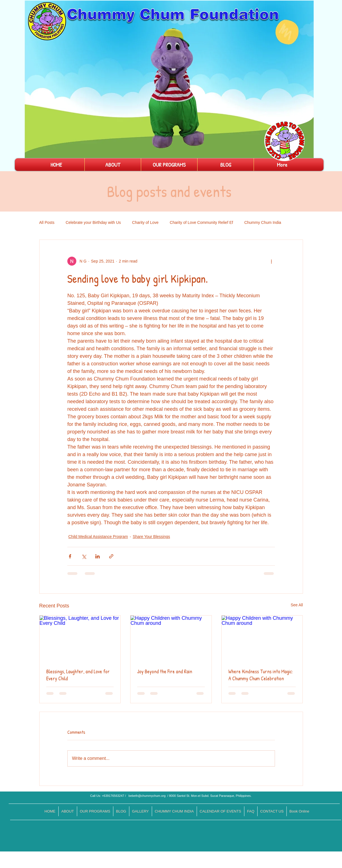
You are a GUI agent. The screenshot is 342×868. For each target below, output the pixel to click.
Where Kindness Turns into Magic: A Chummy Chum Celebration (261, 675)
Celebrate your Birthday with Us (93, 222)
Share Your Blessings (151, 537)
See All (297, 605)
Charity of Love (145, 222)
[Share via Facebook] (70, 556)
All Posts (47, 222)
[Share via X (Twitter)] (84, 556)
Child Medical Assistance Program (98, 537)
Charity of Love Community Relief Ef (201, 222)
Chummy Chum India (263, 222)
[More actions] (272, 261)
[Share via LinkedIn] (97, 556)
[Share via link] (111, 556)
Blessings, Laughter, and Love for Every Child (78, 675)
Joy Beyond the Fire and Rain (165, 671)
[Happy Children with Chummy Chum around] (171, 638)
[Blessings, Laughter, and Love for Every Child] (80, 638)
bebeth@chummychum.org (147, 796)
